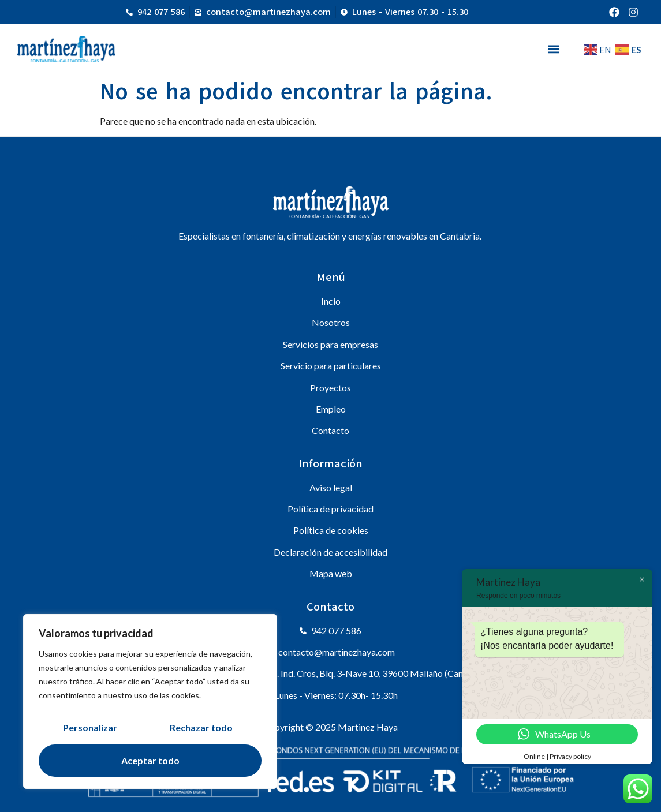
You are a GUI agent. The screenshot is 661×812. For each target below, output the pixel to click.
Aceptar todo (150, 760)
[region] (150, 702)
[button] (553, 49)
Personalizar (90, 728)
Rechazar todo (201, 728)
